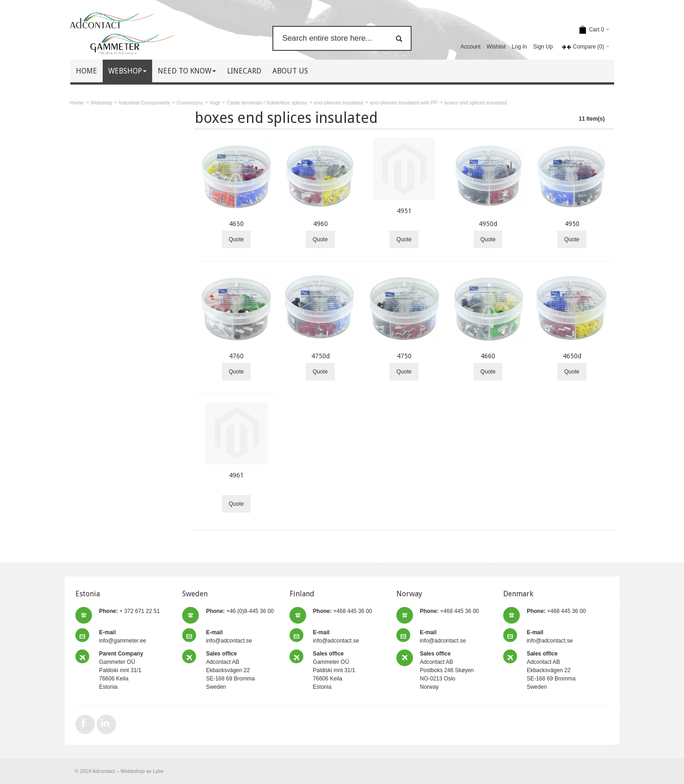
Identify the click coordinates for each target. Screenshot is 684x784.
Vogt (215, 103)
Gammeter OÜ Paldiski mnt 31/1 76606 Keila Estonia (121, 670)
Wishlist (496, 47)
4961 (236, 475)
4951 (404, 211)
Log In (519, 47)
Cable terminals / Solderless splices (267, 103)
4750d (320, 356)
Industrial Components (144, 103)
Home (77, 103)
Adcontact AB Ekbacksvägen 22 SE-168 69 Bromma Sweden (230, 670)
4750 (404, 356)
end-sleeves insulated (339, 103)
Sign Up (543, 47)
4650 (236, 224)
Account (471, 47)
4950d (488, 224)
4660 (488, 356)
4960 (320, 224)
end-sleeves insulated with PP (404, 103)
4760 (236, 356)
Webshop (101, 103)
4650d (572, 356)
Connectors (190, 103)
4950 (572, 224)
